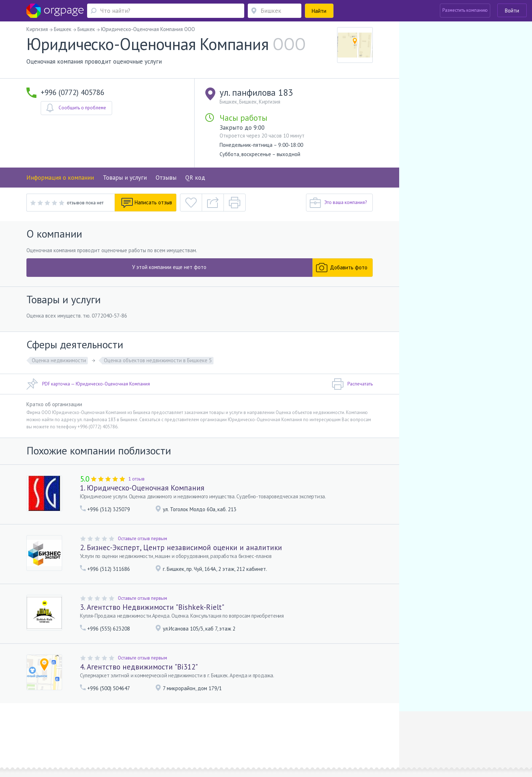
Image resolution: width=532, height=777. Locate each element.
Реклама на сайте (137, 731)
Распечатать (352, 384)
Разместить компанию (465, 10)
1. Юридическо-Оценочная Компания (142, 488)
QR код (195, 178)
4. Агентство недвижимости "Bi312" (139, 667)
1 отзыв (137, 479)
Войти (512, 11)
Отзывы (166, 178)
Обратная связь (74, 731)
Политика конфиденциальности (245, 731)
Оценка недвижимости (59, 360)
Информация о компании (60, 178)
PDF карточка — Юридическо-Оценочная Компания (88, 384)
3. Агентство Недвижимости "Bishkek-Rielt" (152, 607)
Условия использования (183, 731)
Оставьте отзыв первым (142, 539)
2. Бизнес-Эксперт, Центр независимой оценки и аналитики (181, 547)
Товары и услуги (125, 178)
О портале (104, 731)
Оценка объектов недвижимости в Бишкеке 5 (158, 360)
